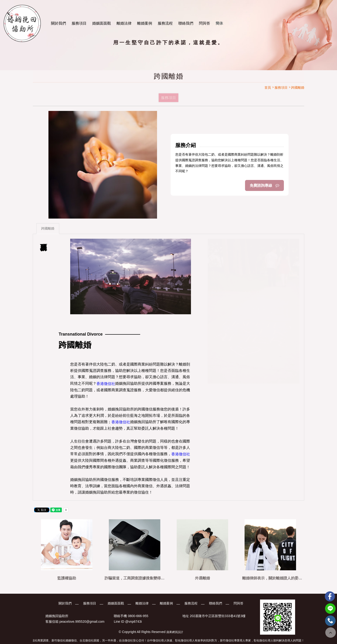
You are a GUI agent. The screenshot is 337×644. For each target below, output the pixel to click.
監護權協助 (67, 578)
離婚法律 (124, 23)
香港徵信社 (106, 384)
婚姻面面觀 (102, 23)
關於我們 (59, 23)
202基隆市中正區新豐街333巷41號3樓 (218, 616)
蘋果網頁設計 (175, 632)
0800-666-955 (138, 616)
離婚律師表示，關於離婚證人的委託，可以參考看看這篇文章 (270, 578)
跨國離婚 (48, 229)
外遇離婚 (202, 578)
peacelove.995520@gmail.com (82, 622)
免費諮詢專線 (264, 185)
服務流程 (165, 23)
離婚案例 (145, 23)
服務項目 (79, 23)
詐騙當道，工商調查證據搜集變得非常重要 (135, 578)
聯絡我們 (186, 23)
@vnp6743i (134, 622)
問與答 (205, 23)
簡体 (219, 23)
